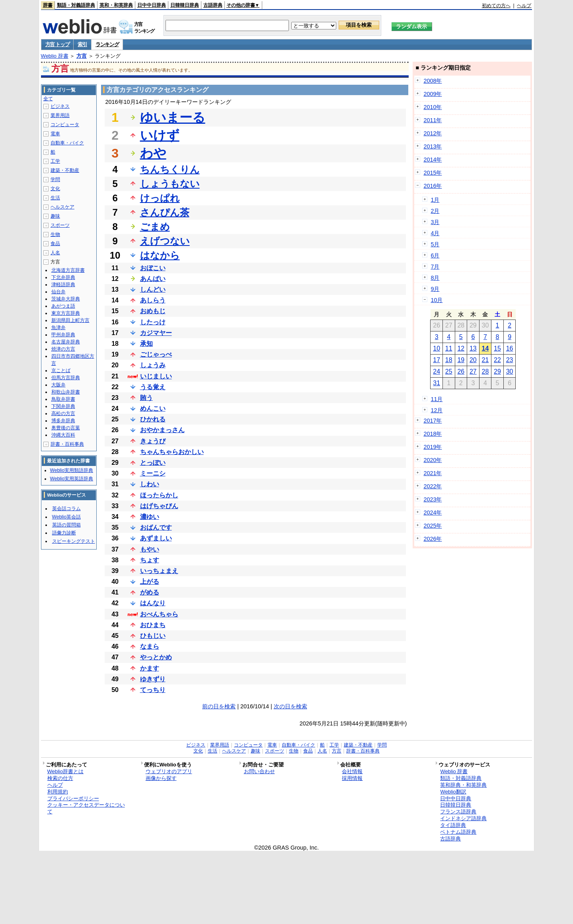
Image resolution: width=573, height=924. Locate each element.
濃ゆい (150, 517)
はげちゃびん (159, 506)
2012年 (433, 133)
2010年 (433, 107)
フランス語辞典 (458, 812)
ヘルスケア (62, 207)
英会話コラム (66, 509)
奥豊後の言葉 (66, 428)
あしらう (153, 300)
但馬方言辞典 (66, 378)
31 (437, 383)
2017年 (433, 421)
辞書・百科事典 (67, 444)
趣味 (55, 216)
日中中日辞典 (152, 5)
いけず (160, 135)
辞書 (48, 5)
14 (485, 348)
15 (497, 348)
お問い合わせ (259, 771)
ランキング (107, 44)
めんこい (153, 408)
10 (437, 348)
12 (461, 348)
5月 (435, 244)
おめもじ (153, 311)
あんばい (153, 279)
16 (510, 348)
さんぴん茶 (165, 212)
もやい (150, 549)
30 (510, 371)
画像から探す (161, 778)
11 (449, 348)
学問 (55, 179)
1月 (435, 200)
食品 (55, 244)
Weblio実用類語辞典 (72, 470)
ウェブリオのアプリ (169, 771)
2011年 (433, 120)
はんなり (153, 603)
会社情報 (352, 771)
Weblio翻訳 (453, 792)
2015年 (433, 173)
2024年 (433, 513)
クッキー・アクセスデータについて (86, 808)
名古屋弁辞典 (66, 342)
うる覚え (153, 387)
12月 (437, 410)
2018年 (433, 434)
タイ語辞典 (453, 825)
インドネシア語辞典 (463, 818)
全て (48, 99)
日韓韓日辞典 (185, 5)
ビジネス (60, 106)
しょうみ (153, 365)
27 (473, 371)
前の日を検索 (219, 706)
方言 (82, 56)
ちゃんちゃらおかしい (172, 452)
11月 (437, 399)
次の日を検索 (290, 706)
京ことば (61, 370)
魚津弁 (58, 327)
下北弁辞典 (63, 277)
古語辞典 (213, 5)
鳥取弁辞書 (63, 399)
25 (449, 371)
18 (449, 360)
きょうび (153, 441)
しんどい (153, 289)
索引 (82, 44)
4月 (435, 233)
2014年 (433, 160)
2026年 (433, 539)
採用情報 (352, 778)
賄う (146, 398)
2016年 (433, 186)
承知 (146, 344)
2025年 (433, 526)
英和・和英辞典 (116, 5)
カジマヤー (156, 333)
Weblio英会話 (66, 517)
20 (473, 360)
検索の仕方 (60, 778)
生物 (55, 234)
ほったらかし (159, 495)
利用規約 (58, 792)
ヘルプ (524, 6)
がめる (150, 592)
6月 (435, 255)
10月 (437, 300)
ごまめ (155, 227)
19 (461, 360)
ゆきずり (153, 679)
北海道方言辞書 (68, 270)
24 (437, 371)
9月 (435, 289)
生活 (55, 198)
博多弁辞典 (63, 421)
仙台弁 (58, 292)
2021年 (433, 473)
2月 (435, 211)
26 (461, 371)
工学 (55, 161)
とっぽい (153, 463)
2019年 (433, 447)
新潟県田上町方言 (70, 320)
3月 (435, 222)
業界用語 (60, 115)
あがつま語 (63, 306)
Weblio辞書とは (65, 771)
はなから (160, 255)
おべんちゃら (159, 614)
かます (150, 668)
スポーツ (60, 225)
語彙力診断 (64, 533)
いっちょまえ (159, 571)
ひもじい (153, 636)
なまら (150, 646)
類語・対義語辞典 (76, 5)
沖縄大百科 (63, 435)
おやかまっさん (162, 430)
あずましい (156, 538)
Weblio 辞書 (55, 56)
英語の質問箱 (66, 525)
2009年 (433, 94)
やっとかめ (156, 657)
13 (473, 348)
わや (153, 153)
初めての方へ (496, 6)
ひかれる (153, 419)
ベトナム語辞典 (458, 832)
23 (510, 360)
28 (485, 371)
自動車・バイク (67, 143)
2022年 (433, 486)
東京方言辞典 (66, 313)
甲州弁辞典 (63, 335)
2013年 (433, 146)
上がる (150, 582)
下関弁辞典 (63, 406)
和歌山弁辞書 (66, 392)
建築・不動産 (65, 170)
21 (485, 360)
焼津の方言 (63, 349)
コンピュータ (65, 125)
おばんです (156, 527)
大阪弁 (58, 385)
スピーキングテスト (74, 541)
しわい (150, 484)
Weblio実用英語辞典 (72, 479)
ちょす (150, 560)
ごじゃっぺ (156, 354)
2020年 (433, 460)
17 (437, 360)
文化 (55, 189)
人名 (55, 253)
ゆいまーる (173, 117)
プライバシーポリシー (73, 798)
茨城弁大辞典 (66, 299)
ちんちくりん (170, 169)
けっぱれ (160, 198)
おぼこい (153, 268)
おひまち (153, 625)
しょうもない (170, 184)
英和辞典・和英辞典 (463, 785)
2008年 (433, 81)
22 (497, 360)
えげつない (165, 241)
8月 (435, 278)
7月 (435, 267)
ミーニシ (153, 473)
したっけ (153, 322)
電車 (55, 134)
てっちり (153, 690)
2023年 (433, 499)
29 (497, 371)
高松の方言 (63, 413)
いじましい (156, 376)
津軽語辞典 (63, 285)
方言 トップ (57, 44)
